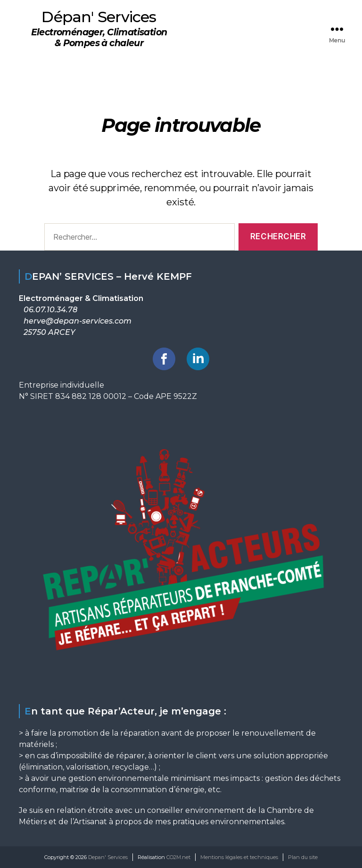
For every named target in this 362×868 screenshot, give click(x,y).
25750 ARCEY (49, 332)
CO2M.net (178, 857)
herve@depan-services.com (78, 321)
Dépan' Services (99, 17)
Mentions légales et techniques (239, 857)
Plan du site (303, 857)
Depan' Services (108, 857)
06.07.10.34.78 (50, 310)
